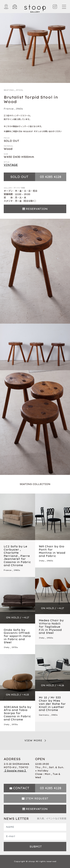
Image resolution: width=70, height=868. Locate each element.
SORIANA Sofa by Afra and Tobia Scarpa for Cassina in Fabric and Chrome (17, 713)
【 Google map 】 (15, 771)
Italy (42, 561)
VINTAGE (11, 165)
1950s (50, 638)
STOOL (20, 90)
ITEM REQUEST (37, 799)
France (9, 109)
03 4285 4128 (51, 177)
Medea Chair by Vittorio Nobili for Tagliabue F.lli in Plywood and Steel (51, 627)
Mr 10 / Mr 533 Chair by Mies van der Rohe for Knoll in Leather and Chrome (52, 704)
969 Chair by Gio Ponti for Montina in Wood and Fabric (52, 551)
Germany (44, 715)
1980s (17, 570)
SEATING (9, 90)
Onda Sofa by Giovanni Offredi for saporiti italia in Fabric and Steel (17, 636)
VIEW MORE (33, 740)
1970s (15, 647)
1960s (19, 109)
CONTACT (21, 788)
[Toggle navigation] (64, 7)
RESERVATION (37, 209)
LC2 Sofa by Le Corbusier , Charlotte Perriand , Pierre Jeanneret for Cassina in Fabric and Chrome (17, 556)
